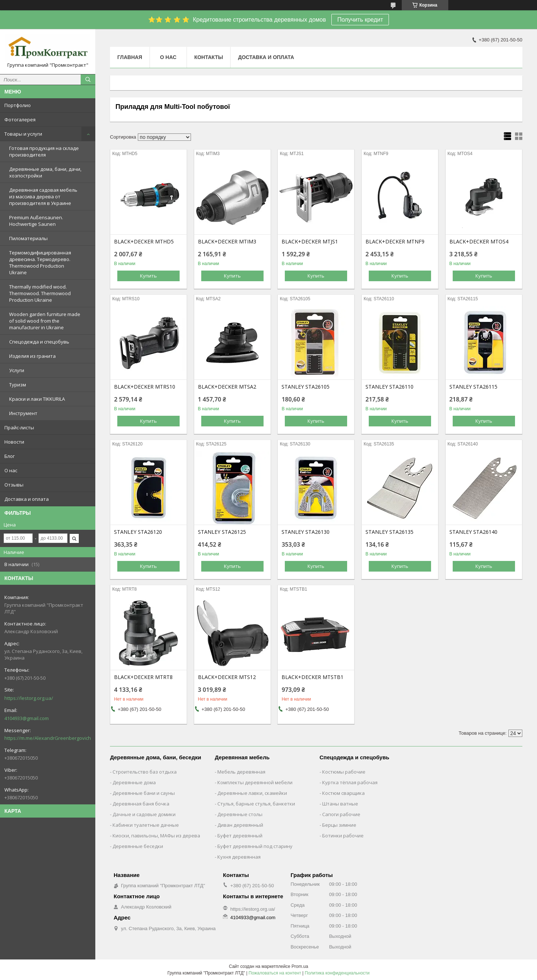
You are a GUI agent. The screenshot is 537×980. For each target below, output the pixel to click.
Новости (14, 442)
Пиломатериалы (28, 238)
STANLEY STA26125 (222, 532)
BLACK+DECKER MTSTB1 (312, 677)
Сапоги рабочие (341, 814)
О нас (11, 470)
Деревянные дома (134, 782)
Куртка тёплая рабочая (350, 782)
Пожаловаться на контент (275, 973)
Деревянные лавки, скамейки (252, 793)
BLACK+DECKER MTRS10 (145, 387)
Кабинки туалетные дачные (146, 825)
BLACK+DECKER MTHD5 (144, 242)
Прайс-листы (19, 427)
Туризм (18, 385)
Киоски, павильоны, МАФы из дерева (156, 836)
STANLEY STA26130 (306, 532)
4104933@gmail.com (27, 718)
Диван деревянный (240, 825)
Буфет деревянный (240, 836)
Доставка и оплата (27, 499)
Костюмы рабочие (344, 772)
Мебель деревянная (241, 772)
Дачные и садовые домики (144, 814)
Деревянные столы (240, 814)
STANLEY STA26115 (473, 387)
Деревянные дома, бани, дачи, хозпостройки (45, 172)
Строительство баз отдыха (145, 772)
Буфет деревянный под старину (255, 846)
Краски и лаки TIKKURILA (37, 399)
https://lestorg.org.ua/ (29, 698)
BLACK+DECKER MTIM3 (227, 242)
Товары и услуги (23, 134)
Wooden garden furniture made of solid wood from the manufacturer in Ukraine (45, 321)
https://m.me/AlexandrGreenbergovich (48, 738)
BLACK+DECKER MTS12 (227, 677)
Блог (10, 456)
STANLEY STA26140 (473, 532)
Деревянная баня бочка (141, 804)
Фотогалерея (20, 120)
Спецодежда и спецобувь (39, 342)
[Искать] (88, 80)
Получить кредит (360, 20)
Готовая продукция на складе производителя (44, 151)
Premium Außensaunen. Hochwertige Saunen (36, 221)
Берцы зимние (339, 825)
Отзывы (14, 485)
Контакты (209, 57)
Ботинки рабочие (343, 836)
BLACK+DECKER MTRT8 (143, 677)
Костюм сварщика (343, 793)
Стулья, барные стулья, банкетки (256, 804)
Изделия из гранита (32, 356)
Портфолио (18, 105)
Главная (130, 57)
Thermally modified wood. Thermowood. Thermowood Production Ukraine (40, 293)
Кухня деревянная (239, 857)
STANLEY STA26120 (138, 532)
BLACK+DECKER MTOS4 (479, 242)
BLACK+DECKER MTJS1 (310, 242)
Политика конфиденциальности (337, 973)
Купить (148, 276)
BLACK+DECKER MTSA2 (227, 387)
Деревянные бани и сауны (144, 793)
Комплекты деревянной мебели (255, 782)
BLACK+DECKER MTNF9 (395, 242)
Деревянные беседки (138, 846)
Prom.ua (300, 966)
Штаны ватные (340, 804)
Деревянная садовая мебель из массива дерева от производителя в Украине (43, 197)
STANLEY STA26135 (389, 532)
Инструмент (23, 413)
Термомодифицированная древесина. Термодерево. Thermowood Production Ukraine (40, 263)
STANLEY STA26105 (306, 387)
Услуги (17, 370)
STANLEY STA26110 (389, 387)
